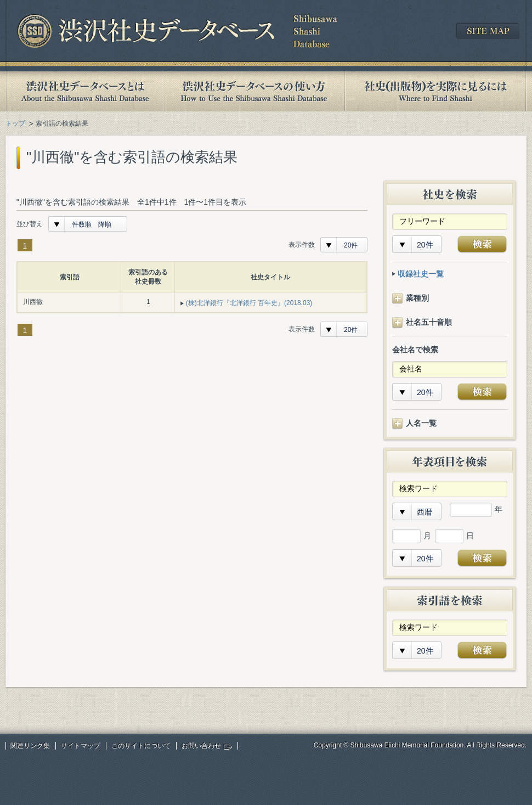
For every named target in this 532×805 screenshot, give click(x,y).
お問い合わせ (201, 746)
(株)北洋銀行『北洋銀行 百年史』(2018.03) (249, 303)
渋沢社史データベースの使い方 (254, 91)
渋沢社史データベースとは (84, 91)
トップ (15, 123)
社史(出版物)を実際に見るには (435, 91)
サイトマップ (81, 746)
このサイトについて (141, 746)
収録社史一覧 (421, 274)
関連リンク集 (30, 746)
